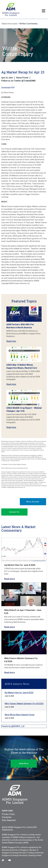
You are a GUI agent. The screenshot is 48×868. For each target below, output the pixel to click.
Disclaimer (7, 817)
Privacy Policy (8, 814)
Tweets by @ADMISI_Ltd (13, 726)
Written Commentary (29, 24)
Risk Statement (9, 820)
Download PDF (8, 88)
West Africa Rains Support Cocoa (19, 715)
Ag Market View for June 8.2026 (20, 565)
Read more (11, 341)
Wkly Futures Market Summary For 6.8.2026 (24, 704)
